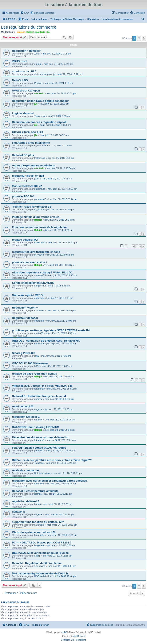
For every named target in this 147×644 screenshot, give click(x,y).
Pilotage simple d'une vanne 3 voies (36, 217)
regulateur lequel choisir (28, 176)
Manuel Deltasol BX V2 (27, 186)
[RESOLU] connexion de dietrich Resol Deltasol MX (46, 341)
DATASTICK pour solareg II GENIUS (35, 427)
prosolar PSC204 (23, 196)
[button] (144, 38)
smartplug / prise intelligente (31, 143)
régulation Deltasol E (26, 417)
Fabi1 (37, 556)
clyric (37, 146)
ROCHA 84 (40, 576)
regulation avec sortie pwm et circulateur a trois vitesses (49, 481)
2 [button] (139, 38)
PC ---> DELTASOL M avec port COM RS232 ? (42, 543)
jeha (37, 356)
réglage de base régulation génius (34, 374)
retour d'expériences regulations (33, 165)
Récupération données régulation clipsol (39, 122)
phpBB (64, 632)
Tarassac (39, 463)
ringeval (38, 399)
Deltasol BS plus (23, 155)
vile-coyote (40, 566)
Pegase (38, 83)
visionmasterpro (43, 74)
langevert (39, 545)
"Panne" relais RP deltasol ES (32, 207)
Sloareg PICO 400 (24, 353)
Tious (37, 116)
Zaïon (37, 54)
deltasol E (19, 512)
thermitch (39, 484)
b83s (37, 366)
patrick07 (39, 451)
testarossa (40, 158)
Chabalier (39, 310)
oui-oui (38, 64)
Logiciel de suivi (23, 113)
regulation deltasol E (26, 501)
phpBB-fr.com (79, 636)
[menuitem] (25, 13)
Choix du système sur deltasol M (34, 532)
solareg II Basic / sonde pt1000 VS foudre (39, 448)
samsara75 (40, 275)
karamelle (39, 525)
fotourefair (40, 389)
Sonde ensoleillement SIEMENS (33, 283)
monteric (40, 32)
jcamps (38, 494)
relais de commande (25, 470)
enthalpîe (39, 298)
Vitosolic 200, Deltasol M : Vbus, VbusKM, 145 (42, 386)
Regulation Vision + (25, 308)
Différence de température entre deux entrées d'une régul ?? (52, 460)
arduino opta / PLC (24, 71)
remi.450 (39, 333)
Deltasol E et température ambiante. (36, 491)
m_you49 (39, 209)
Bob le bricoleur (42, 473)
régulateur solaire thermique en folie (36, 252)
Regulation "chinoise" (27, 51)
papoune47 (40, 199)
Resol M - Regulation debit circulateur (37, 563)
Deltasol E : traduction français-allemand (39, 396)
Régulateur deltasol (25, 318)
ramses (21, 32)
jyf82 (37, 179)
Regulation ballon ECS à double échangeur (40, 101)
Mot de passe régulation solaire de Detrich (40, 573)
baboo (38, 504)
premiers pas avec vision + (30, 262)
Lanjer (38, 286)
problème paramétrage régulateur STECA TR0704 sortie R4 (51, 330)
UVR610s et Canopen (26, 91)
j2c (48, 32)
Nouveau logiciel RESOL (28, 295)
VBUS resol (20, 61)
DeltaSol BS (20, 80)
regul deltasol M (23, 406)
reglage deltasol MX (25, 240)
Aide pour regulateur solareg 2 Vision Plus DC (42, 272)
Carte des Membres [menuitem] (44, 13)
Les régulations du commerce (29, 27)
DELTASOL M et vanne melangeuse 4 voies (40, 553)
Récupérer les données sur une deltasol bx (40, 437)
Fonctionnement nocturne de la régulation (40, 227)
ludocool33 (40, 242)
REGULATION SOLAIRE (28, 132)
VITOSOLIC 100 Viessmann (30, 363)
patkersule (40, 189)
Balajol (30, 32)
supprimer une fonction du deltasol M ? (38, 522)
